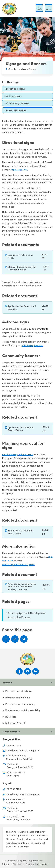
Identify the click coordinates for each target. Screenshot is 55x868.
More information (15, 111)
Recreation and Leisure (18, 691)
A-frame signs (13, 97)
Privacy (6, 864)
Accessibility (43, 864)
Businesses (11, 717)
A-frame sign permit (32, 345)
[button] (40, 8)
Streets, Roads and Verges (22, 69)
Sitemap (30, 864)
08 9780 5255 (14, 745)
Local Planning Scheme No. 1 (17, 454)
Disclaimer (17, 864)
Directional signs (15, 89)
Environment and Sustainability (23, 710)
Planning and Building (18, 698)
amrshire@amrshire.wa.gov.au (19, 564)
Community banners (17, 104)
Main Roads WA (19, 170)
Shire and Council (15, 723)
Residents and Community (20, 704)
